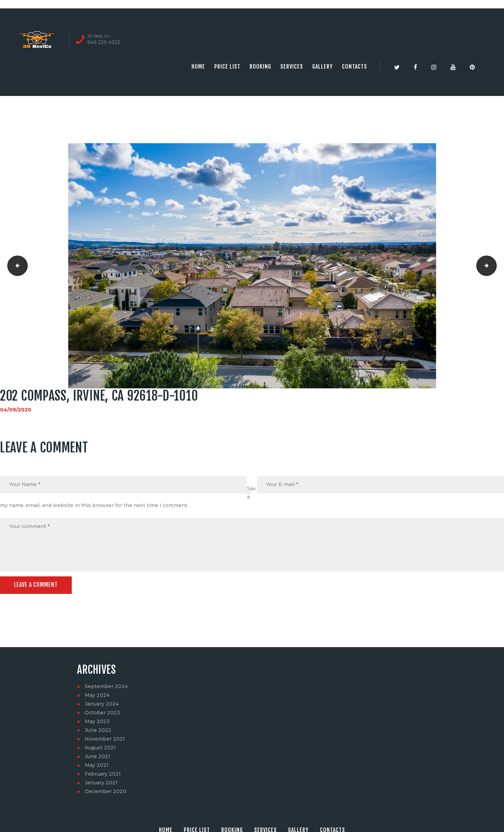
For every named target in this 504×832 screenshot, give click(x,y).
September (106, 687)
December (106, 792)
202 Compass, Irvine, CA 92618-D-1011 (494, 266)
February (103, 774)
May (97, 695)
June (98, 730)
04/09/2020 (16, 410)
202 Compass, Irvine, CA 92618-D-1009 (15, 266)
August (100, 748)
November (105, 739)
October (102, 713)
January (102, 704)
